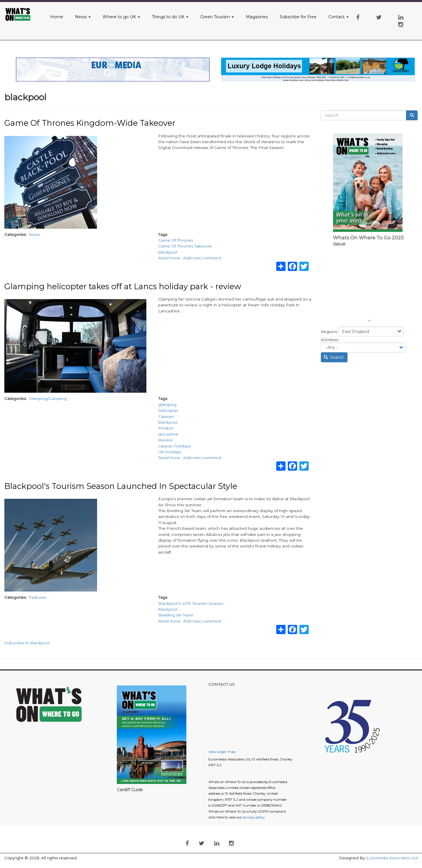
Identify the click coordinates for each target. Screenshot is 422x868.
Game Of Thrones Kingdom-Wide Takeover (90, 123)
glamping (167, 405)
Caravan (166, 416)
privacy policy (254, 817)
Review (165, 440)
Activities (330, 340)
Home (57, 17)
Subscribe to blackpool (27, 643)
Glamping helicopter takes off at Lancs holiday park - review (123, 286)
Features (38, 597)
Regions (329, 332)
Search (334, 357)
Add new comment (202, 258)
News (83, 17)
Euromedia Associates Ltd (392, 858)
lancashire (168, 434)
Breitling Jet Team (176, 615)
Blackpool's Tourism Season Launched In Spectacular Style (121, 486)
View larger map (222, 752)
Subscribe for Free (298, 17)
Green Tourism (217, 17)
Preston (166, 428)
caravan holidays (174, 446)
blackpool (168, 252)
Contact (339, 17)
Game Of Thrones (176, 240)
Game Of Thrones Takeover (185, 246)
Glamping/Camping (48, 398)
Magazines (257, 17)
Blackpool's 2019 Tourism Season (191, 603)
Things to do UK (170, 17)
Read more (169, 258)
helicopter (168, 410)
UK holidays (170, 452)
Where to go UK (121, 17)
